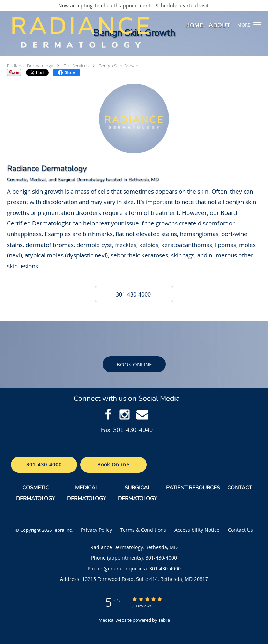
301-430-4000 (44, 465)
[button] (257, 25)
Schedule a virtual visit (182, 5)
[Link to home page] (111, 32)
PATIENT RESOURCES (193, 488)
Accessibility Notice (197, 530)
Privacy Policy (96, 530)
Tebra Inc (62, 530)
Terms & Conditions (143, 530)
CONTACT (240, 488)
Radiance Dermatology (30, 66)
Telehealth (106, 5)
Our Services (76, 66)
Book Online (134, 364)
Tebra (164, 620)
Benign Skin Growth (119, 66)
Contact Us (240, 530)
